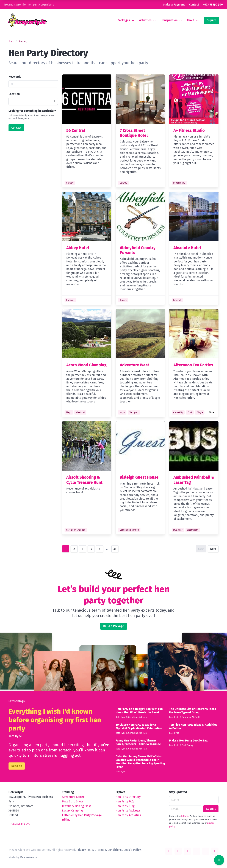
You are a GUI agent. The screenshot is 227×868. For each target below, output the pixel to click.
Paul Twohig (188, 745)
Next (213, 549)
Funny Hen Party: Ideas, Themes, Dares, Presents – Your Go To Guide (138, 742)
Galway (70, 183)
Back (201, 549)
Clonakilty (178, 412)
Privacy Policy (85, 850)
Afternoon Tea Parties (193, 365)
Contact (194, 5)
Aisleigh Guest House (139, 477)
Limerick (177, 300)
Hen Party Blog (125, 806)
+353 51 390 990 (213, 5)
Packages (124, 20)
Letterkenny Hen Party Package (82, 815)
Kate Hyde (15, 736)
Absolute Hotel (187, 248)
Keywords (15, 77)
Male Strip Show (72, 801)
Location (14, 94)
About (191, 20)
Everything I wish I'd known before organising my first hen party (55, 720)
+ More (211, 412)
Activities (145, 20)
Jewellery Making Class (77, 806)
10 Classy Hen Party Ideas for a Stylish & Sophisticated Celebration (139, 726)
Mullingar (178, 530)
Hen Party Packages (128, 811)
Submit (211, 809)
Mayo (69, 412)
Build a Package (114, 626)
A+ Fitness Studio (189, 131)
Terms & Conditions (109, 850)
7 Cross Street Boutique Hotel (134, 133)
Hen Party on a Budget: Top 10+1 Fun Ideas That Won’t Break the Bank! (139, 711)
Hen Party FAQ (125, 801)
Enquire (211, 20)
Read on (17, 766)
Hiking (66, 820)
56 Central (76, 131)
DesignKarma (29, 857)
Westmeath (193, 530)
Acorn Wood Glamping (86, 365)
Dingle (200, 412)
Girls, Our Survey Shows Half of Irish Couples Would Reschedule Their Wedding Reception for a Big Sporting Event (140, 762)
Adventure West (135, 365)
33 (115, 549)
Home (11, 41)
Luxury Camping (72, 811)
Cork (190, 412)
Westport (80, 412)
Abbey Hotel (78, 248)
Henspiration (169, 20)
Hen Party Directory (128, 797)
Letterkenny (179, 183)
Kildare (123, 300)
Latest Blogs (17, 701)
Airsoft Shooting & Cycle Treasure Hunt (84, 480)
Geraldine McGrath (137, 717)
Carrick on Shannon (76, 530)
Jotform (185, 816)
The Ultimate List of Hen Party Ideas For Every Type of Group (193, 711)
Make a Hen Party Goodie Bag (188, 741)
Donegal (70, 300)
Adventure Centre (73, 797)
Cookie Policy (132, 850)
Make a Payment (174, 5)
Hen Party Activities (128, 815)
